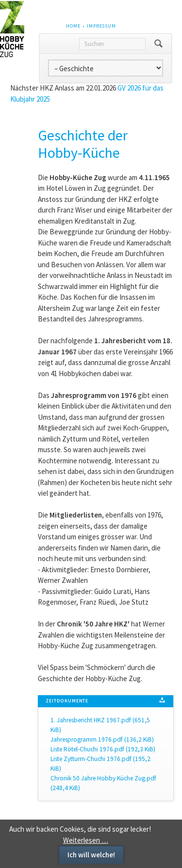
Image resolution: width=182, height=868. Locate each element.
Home (73, 26)
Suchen (158, 44)
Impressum (101, 26)
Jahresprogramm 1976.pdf (102, 739)
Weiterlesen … (86, 840)
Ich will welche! (91, 855)
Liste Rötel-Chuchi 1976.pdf (103, 749)
